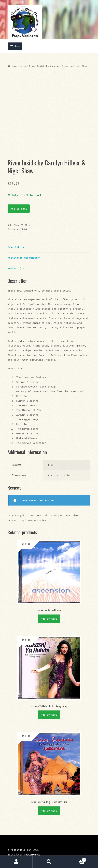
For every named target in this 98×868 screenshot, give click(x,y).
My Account (16, 862)
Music (23, 66)
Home (14, 66)
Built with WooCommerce (24, 847)
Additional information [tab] (24, 250)
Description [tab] (16, 240)
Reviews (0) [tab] (16, 261)
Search (49, 862)
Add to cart (19, 201)
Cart (76, 859)
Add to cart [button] (49, 611)
